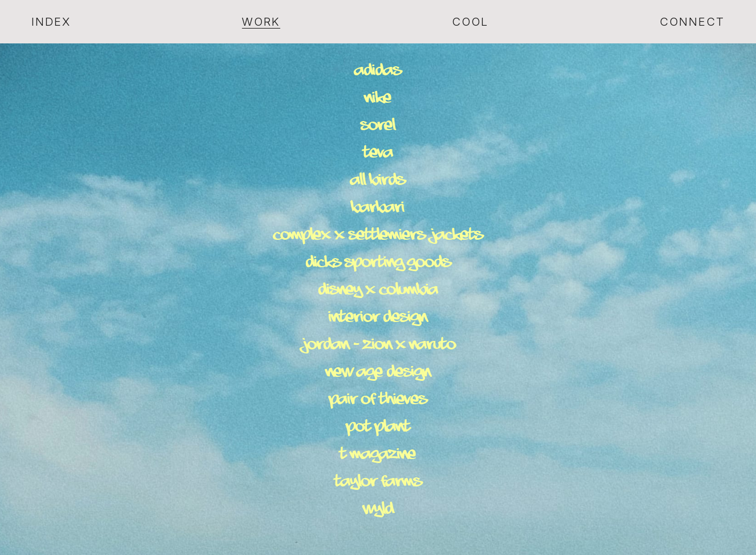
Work (261, 22)
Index (51, 22)
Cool (470, 22)
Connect (692, 22)
